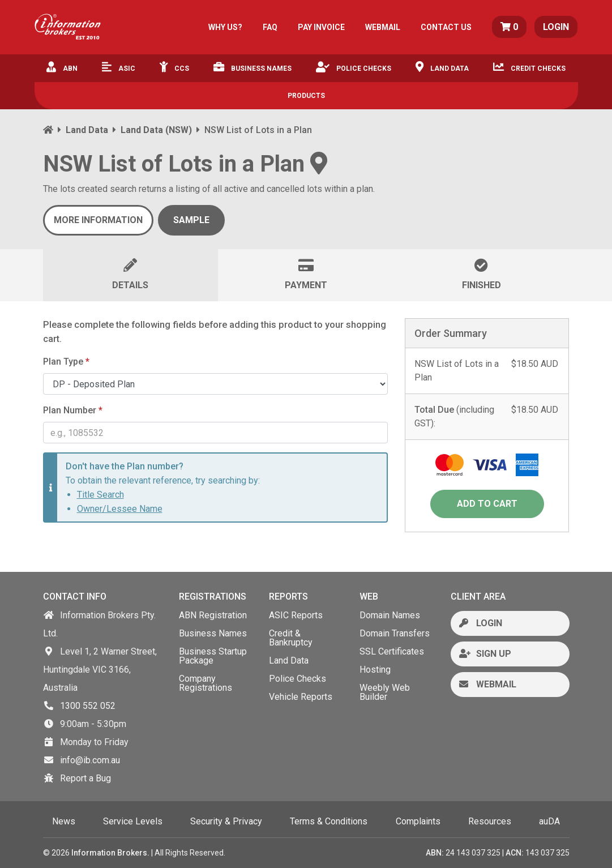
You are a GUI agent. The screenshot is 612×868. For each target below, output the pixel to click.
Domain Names (390, 615)
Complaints (418, 821)
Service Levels (133, 821)
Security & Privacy (226, 821)
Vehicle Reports (301, 697)
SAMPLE (191, 220)
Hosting (375, 670)
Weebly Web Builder (385, 692)
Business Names (252, 67)
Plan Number (73, 410)
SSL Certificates (392, 651)
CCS (174, 67)
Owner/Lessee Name (120, 509)
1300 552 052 (88, 706)
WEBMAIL (383, 27)
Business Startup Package (213, 656)
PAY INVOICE (321, 27)
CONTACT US (446, 27)
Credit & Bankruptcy (291, 638)
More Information (98, 220)
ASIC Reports (296, 615)
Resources (490, 821)
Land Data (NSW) (156, 130)
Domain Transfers (395, 633)
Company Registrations (206, 683)
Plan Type (66, 362)
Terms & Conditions (329, 821)
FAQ (270, 27)
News (64, 821)
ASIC (119, 67)
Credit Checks (529, 67)
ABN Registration (213, 615)
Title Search (100, 495)
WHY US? (225, 27)
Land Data (442, 67)
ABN (62, 67)
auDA (549, 821)
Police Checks (354, 67)
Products (306, 96)
